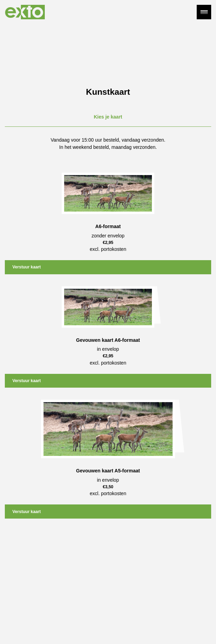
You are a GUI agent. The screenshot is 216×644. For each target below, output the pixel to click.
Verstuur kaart (27, 267)
